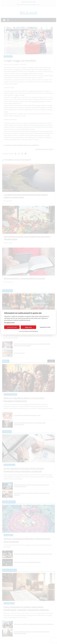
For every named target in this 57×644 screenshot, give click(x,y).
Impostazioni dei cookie (45, 327)
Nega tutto (28, 327)
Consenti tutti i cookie (12, 327)
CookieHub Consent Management (31, 331)
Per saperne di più (9, 322)
